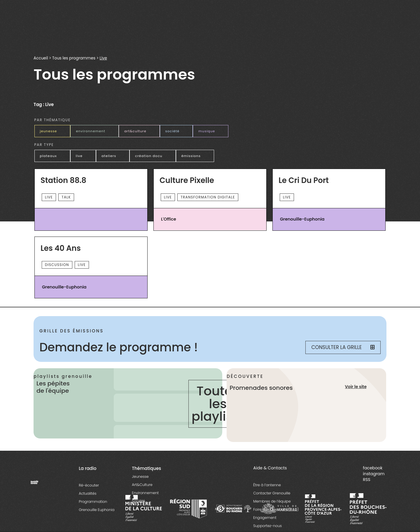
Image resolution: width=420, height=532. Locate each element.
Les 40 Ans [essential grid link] (61, 249)
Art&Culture (142, 485)
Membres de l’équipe (272, 501)
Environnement (145, 493)
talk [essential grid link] (66, 197)
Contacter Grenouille (272, 493)
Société (138, 501)
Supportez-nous (267, 526)
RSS (366, 480)
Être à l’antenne (267, 485)
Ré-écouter (89, 485)
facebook (373, 468)
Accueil (41, 58)
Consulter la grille (343, 347)
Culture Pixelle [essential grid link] (187, 181)
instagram (374, 474)
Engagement (265, 518)
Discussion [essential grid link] (57, 265)
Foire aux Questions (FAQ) (276, 509)
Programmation (93, 502)
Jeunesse (140, 476)
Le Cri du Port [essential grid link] (304, 181)
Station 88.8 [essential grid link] (63, 181)
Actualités (87, 493)
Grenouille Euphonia (97, 510)
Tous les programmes (74, 58)
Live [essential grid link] (49, 197)
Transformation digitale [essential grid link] (208, 197)
